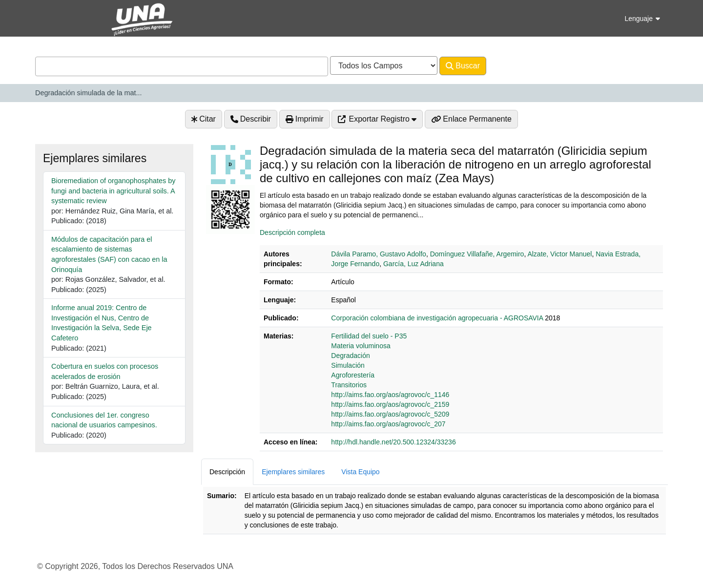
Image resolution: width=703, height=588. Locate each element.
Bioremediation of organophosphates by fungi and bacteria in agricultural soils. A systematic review (113, 191)
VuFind (52, 16)
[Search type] (384, 65)
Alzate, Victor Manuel (559, 254)
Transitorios (349, 385)
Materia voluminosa (361, 346)
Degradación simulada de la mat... (88, 93)
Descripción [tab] (227, 472)
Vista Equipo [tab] (360, 472)
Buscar (463, 66)
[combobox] (182, 66)
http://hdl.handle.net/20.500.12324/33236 (393, 442)
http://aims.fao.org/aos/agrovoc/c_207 (388, 424)
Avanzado (512, 66)
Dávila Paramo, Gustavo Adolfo (379, 254)
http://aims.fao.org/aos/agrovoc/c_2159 (390, 404)
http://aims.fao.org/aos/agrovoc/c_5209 (390, 414)
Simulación (348, 365)
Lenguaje (642, 19)
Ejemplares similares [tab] (293, 472)
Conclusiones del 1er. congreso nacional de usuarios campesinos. (104, 420)
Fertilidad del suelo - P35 (369, 336)
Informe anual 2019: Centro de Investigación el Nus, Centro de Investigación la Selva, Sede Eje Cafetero (102, 323)
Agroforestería (353, 375)
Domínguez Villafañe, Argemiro (477, 254)
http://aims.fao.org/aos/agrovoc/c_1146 (390, 395)
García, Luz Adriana (414, 264)
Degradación (350, 356)
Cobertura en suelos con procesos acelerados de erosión (105, 371)
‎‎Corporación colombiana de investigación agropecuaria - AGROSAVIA (437, 318)
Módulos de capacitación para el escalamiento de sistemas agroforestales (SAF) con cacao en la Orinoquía (109, 254)
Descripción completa (292, 232)
